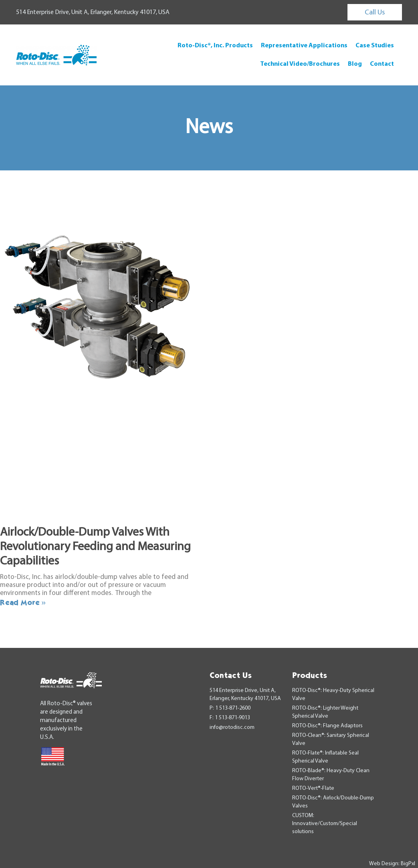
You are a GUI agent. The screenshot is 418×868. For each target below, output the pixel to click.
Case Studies (375, 46)
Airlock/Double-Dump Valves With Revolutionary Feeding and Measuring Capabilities (95, 547)
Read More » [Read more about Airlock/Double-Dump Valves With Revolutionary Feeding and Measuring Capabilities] (23, 602)
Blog (355, 64)
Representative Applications (304, 46)
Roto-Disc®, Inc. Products (215, 46)
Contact (382, 64)
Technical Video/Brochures (300, 64)
